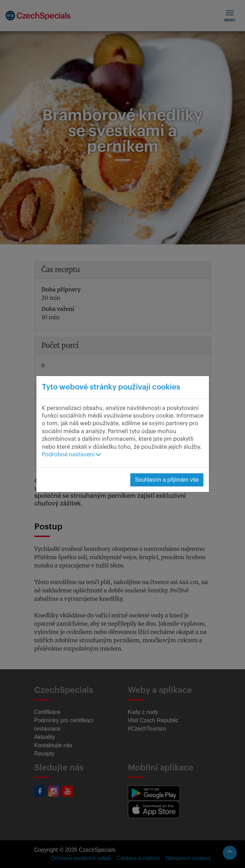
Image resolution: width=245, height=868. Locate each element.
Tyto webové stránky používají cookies (111, 387)
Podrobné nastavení (71, 455)
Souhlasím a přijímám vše (167, 480)
